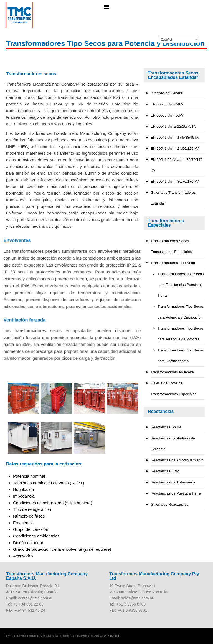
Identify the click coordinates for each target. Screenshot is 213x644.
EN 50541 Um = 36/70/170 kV (175, 181)
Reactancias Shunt (166, 427)
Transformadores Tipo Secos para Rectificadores (181, 356)
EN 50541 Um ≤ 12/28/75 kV (173, 126)
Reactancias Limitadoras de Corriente (173, 444)
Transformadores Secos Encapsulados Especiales (171, 246)
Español (166, 40)
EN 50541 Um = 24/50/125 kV (175, 148)
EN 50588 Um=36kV (167, 115)
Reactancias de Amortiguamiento (177, 460)
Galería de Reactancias (169, 504)
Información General (167, 93)
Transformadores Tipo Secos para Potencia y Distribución (181, 312)
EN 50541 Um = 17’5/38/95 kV (175, 137)
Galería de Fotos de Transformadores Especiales (173, 389)
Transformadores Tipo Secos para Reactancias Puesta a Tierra (181, 285)
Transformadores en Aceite (172, 372)
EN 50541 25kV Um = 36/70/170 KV (177, 165)
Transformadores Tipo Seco (173, 263)
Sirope (114, 636)
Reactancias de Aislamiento (173, 482)
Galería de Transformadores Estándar (173, 198)
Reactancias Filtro (165, 471)
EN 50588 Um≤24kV (167, 104)
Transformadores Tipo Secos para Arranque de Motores (181, 334)
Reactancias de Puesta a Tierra (176, 493)
